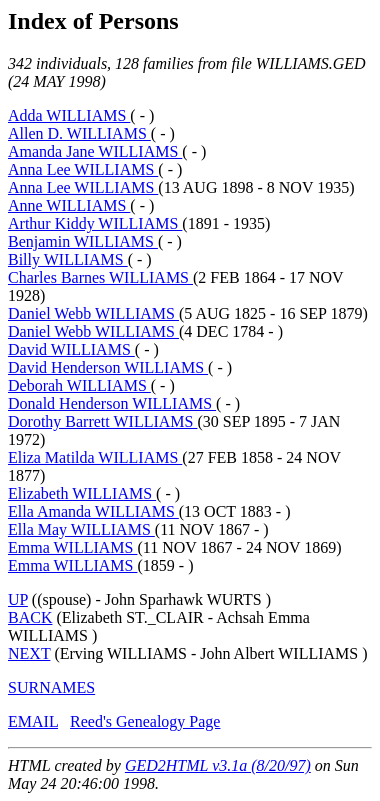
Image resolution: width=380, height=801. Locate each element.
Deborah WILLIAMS (79, 385)
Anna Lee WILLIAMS (83, 169)
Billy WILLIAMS (68, 259)
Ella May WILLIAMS (81, 529)
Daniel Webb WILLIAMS (93, 313)
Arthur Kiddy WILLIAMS (95, 223)
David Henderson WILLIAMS (108, 367)
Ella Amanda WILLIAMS (93, 511)
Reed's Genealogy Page (145, 721)
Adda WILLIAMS (69, 115)
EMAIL (33, 721)
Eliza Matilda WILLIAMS (95, 457)
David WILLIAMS (71, 349)
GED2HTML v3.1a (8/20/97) (218, 765)
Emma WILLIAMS (72, 547)
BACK (30, 617)
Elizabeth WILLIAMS (82, 493)
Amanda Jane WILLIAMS (95, 151)
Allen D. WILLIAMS (79, 133)
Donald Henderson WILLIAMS (112, 403)
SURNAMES (51, 687)
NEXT (29, 653)
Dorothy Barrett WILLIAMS (102, 421)
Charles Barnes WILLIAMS (100, 277)
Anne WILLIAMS (69, 205)
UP (18, 599)
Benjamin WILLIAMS (83, 241)
